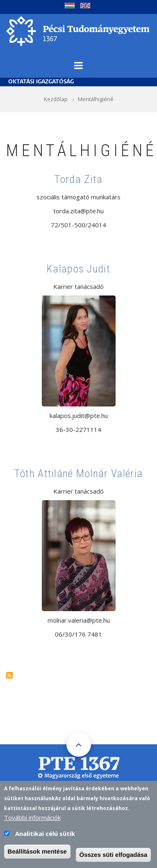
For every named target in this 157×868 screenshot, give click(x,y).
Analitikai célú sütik (45, 837)
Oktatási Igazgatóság (41, 82)
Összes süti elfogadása (114, 858)
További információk (32, 821)
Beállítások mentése (37, 855)
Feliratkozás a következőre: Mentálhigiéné (9, 675)
